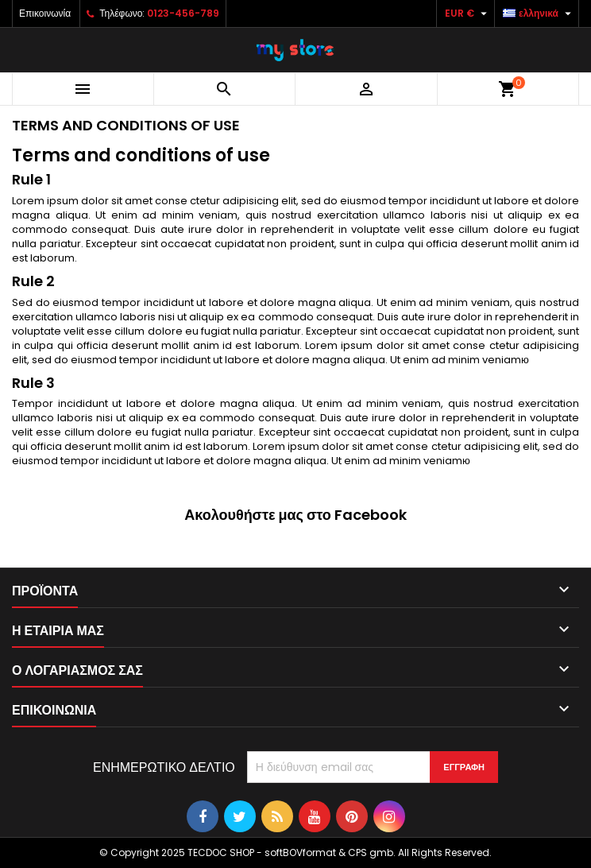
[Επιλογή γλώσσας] (539, 14)
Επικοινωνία (45, 13)
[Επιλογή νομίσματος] (468, 14)
